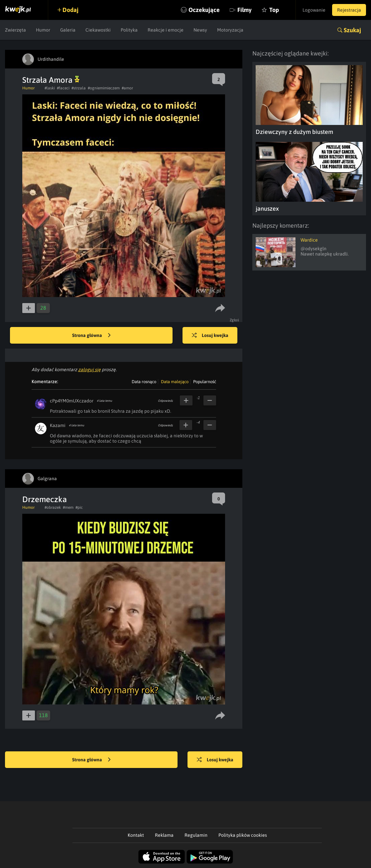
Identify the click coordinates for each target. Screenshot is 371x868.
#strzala (79, 88)
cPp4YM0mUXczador (72, 401)
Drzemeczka (45, 499)
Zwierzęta (15, 30)
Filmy (245, 10)
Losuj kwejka (210, 336)
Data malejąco (175, 382)
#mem (68, 507)
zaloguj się (89, 370)
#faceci (63, 88)
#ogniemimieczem (104, 88)
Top (274, 10)
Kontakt (136, 835)
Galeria (68, 30)
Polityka (129, 30)
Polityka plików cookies (243, 835)
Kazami (58, 425)
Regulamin (196, 835)
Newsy (200, 30)
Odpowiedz (165, 401)
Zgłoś (235, 320)
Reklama (164, 835)
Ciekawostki (98, 30)
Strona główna (91, 336)
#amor (127, 88)
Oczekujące (204, 10)
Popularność (205, 382)
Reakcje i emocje (166, 30)
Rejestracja (349, 10)
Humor (43, 30)
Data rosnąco (144, 382)
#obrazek (53, 507)
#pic (79, 507)
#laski (50, 88)
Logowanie (314, 10)
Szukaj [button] (352, 30)
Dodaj (70, 10)
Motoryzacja (230, 30)
